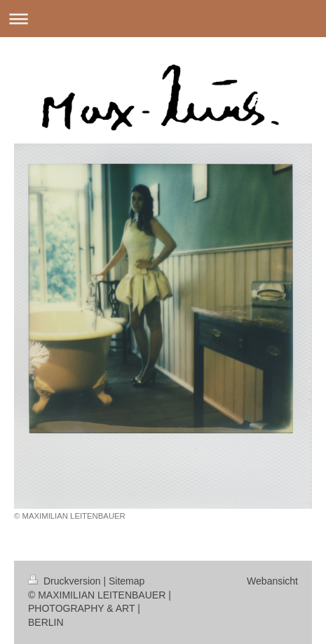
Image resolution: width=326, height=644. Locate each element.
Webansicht (272, 581)
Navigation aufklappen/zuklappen (163, 19)
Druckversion (66, 581)
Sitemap (127, 581)
